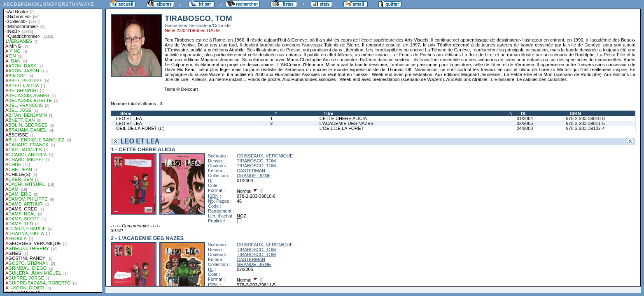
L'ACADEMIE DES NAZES (346, 123)
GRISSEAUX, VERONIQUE (265, 156)
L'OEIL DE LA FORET (342, 128)
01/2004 (525, 118)
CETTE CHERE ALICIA (343, 118)
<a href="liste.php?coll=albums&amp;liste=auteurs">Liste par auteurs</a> (53, 146)
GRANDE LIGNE (254, 176)
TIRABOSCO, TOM (256, 161)
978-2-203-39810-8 (585, 118)
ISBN (575, 113)
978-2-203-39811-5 (585, 123)
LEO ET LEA (129, 118)
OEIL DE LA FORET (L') (140, 128)
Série (126, 113)
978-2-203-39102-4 (585, 128)
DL (524, 113)
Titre (329, 113)
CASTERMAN (251, 171)
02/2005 (525, 123)
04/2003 (525, 128)
